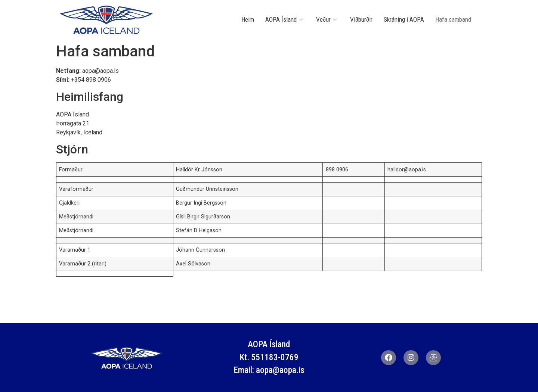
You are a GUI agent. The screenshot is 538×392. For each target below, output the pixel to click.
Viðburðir (361, 19)
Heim (248, 19)
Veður (327, 19)
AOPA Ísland (285, 19)
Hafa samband (453, 19)
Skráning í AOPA (404, 19)
